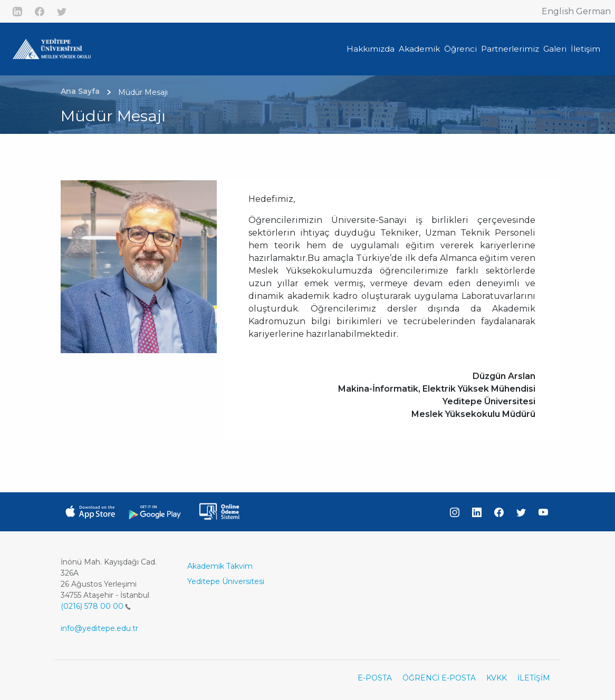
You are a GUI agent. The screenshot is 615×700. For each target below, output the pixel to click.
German (593, 11)
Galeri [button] (555, 49)
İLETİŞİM (534, 678)
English (558, 11)
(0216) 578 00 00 (96, 606)
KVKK (497, 678)
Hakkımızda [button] (371, 49)
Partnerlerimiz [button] (510, 49)
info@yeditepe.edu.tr (99, 628)
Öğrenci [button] (460, 49)
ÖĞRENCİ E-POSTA (439, 678)
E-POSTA (375, 678)
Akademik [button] (419, 49)
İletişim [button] (585, 49)
